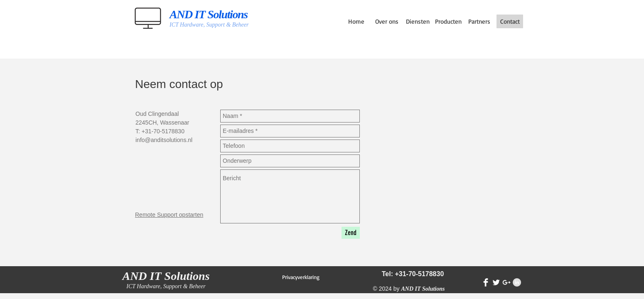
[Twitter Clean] (496, 282)
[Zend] (351, 233)
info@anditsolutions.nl (164, 140)
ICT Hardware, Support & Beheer (209, 25)
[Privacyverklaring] (301, 277)
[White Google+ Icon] (506, 282)
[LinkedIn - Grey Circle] (517, 282)
